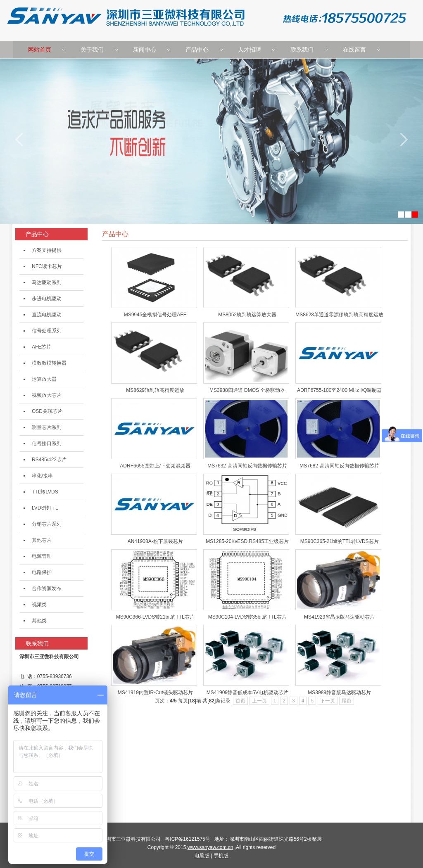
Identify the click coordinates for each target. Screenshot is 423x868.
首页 (240, 701)
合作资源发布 (47, 588)
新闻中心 (145, 50)
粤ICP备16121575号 (189, 839)
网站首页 (40, 50)
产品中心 (197, 50)
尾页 (347, 701)
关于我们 (92, 50)
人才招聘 (250, 50)
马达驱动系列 (47, 282)
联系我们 (302, 50)
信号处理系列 (47, 331)
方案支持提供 (47, 250)
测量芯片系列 (47, 427)
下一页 (328, 701)
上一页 (259, 701)
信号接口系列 (47, 443)
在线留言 (354, 50)
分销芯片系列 (47, 524)
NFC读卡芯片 (47, 266)
